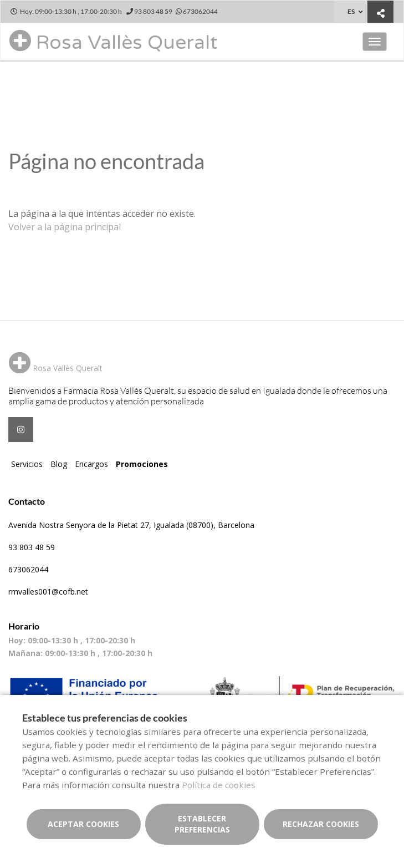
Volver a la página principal (65, 227)
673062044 (28, 569)
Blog (59, 464)
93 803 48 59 (32, 547)
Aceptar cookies (83, 824)
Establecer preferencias (202, 824)
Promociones (142, 464)
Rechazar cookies (321, 824)
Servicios (27, 464)
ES (351, 11)
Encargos (91, 464)
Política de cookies (219, 785)
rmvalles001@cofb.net (48, 592)
